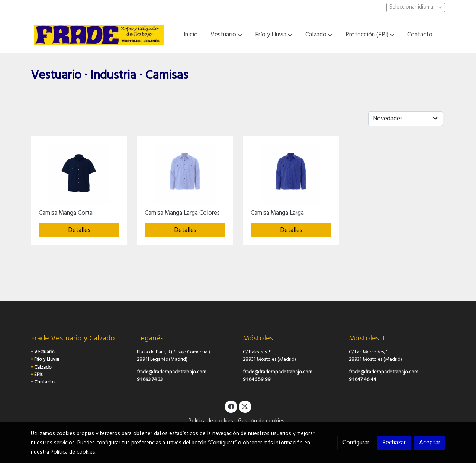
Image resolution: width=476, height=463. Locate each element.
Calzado (43, 367)
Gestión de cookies (261, 421)
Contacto (44, 382)
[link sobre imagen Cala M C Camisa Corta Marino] (79, 174)
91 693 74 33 (150, 380)
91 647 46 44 (363, 380)
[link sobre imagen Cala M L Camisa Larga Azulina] (291, 174)
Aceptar (430, 443)
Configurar (356, 443)
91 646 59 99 (257, 380)
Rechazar (394, 443)
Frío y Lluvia (47, 360)
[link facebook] (231, 406)
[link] (99, 35)
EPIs (38, 375)
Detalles (79, 230)
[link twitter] (245, 406)
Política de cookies (211, 421)
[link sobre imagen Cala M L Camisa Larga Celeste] (185, 174)
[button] (226, 35)
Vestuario (44, 352)
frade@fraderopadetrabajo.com (172, 372)
